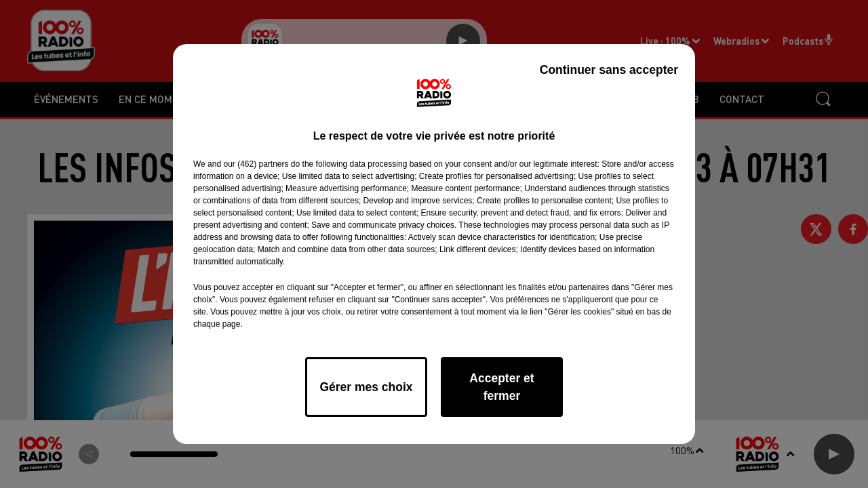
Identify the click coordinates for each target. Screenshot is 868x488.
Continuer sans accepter (609, 70)
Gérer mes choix (366, 387)
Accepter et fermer (501, 387)
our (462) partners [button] (256, 164)
